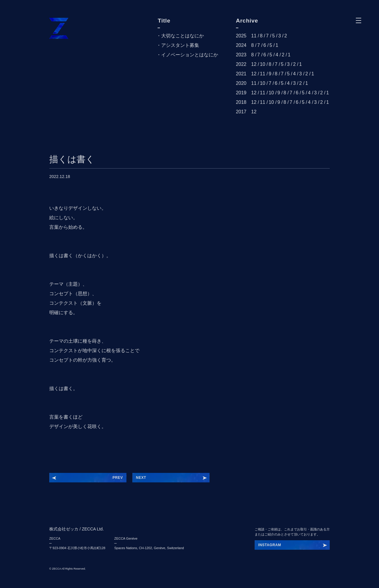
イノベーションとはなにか (190, 55)
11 (254, 36)
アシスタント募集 (180, 45)
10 (263, 64)
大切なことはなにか (183, 36)
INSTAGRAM (270, 545)
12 (254, 64)
